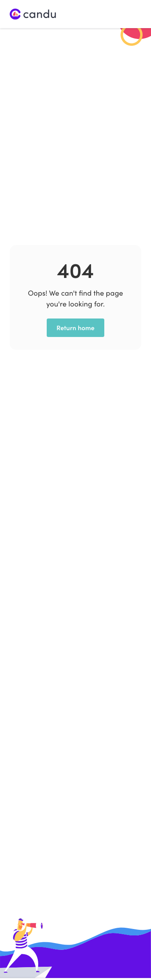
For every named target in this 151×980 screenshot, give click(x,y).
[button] (135, 14)
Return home (75, 328)
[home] (33, 14)
